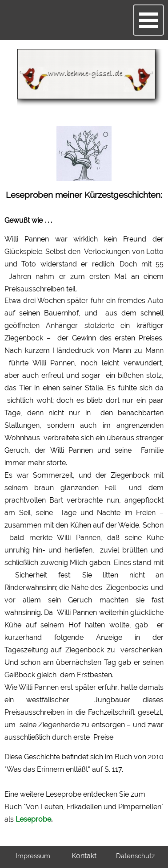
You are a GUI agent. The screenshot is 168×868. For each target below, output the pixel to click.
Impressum (33, 856)
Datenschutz (135, 856)
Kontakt (84, 856)
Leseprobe (33, 819)
